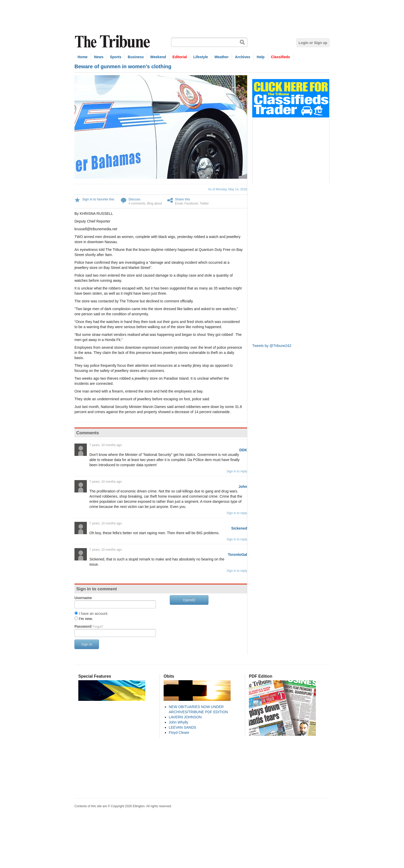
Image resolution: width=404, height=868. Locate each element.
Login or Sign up (313, 43)
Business (136, 57)
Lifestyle (201, 57)
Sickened (239, 528)
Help (260, 57)
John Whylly (178, 722)
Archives (243, 57)
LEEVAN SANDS (182, 727)
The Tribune (113, 42)
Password (89, 626)
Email (179, 203)
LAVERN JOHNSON (185, 717)
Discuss (134, 199)
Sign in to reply (237, 471)
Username (83, 598)
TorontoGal (238, 555)
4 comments (137, 203)
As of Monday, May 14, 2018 (228, 189)
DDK (243, 450)
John (243, 487)
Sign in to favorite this (98, 199)
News (99, 57)
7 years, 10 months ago (106, 445)
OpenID (189, 600)
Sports (115, 57)
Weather (221, 57)
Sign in (87, 644)
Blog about (154, 203)
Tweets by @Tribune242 (272, 346)
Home (83, 57)
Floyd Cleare (179, 733)
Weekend (158, 57)
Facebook (191, 203)
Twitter (204, 203)
